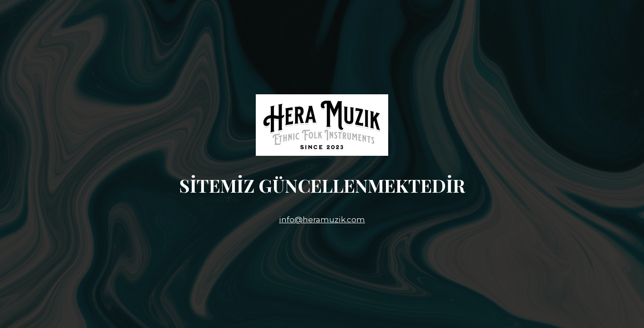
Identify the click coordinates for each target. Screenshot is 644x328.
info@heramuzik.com (322, 220)
